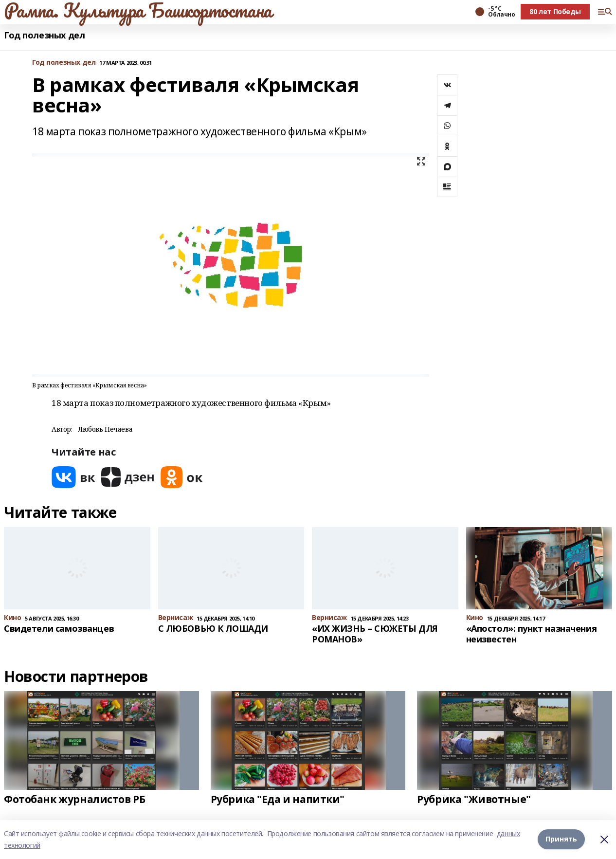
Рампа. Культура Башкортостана (138, 10)
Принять (561, 839)
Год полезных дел (44, 35)
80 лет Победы (555, 11)
